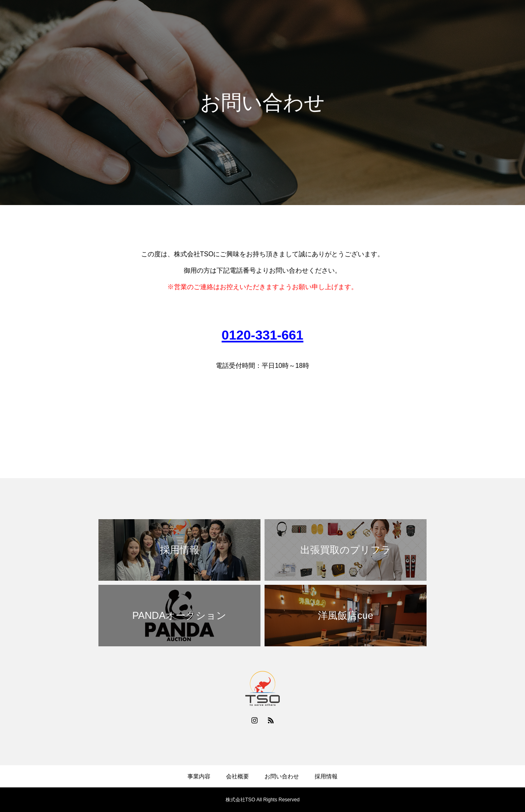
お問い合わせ (442, 21)
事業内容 (361, 21)
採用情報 (486, 21)
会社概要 (399, 21)
